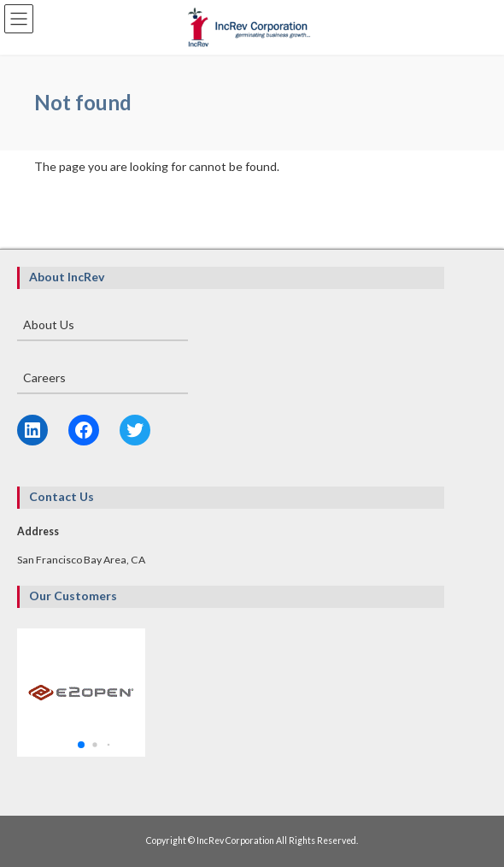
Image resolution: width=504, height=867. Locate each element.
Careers (44, 377)
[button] (81, 745)
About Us (49, 324)
